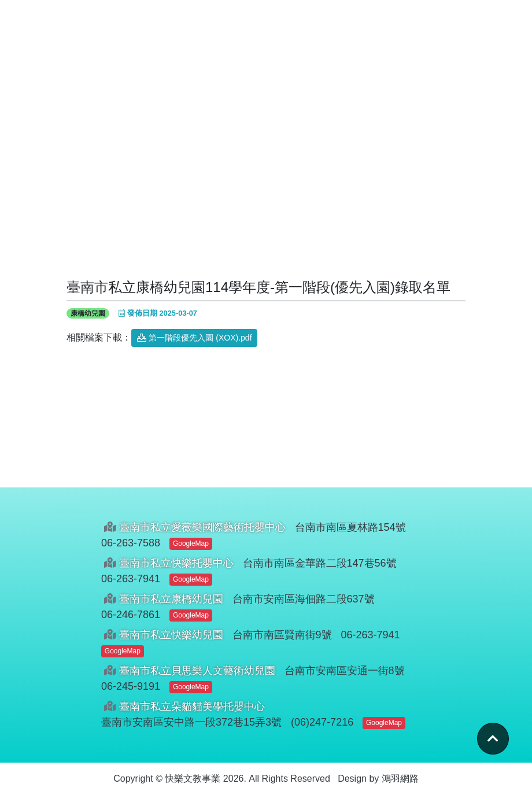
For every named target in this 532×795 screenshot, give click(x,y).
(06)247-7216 (322, 722)
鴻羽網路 (400, 779)
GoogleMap (191, 543)
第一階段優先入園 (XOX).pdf (194, 338)
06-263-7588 (131, 543)
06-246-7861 (131, 615)
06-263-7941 (131, 579)
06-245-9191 (131, 686)
